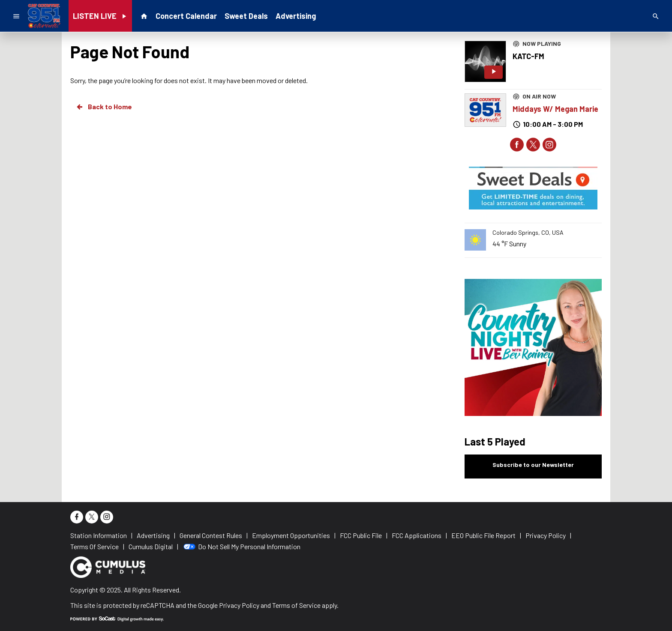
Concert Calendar (186, 16)
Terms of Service (296, 605)
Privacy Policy (239, 605)
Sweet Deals (246, 16)
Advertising (296, 16)
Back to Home (104, 107)
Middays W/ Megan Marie (555, 109)
